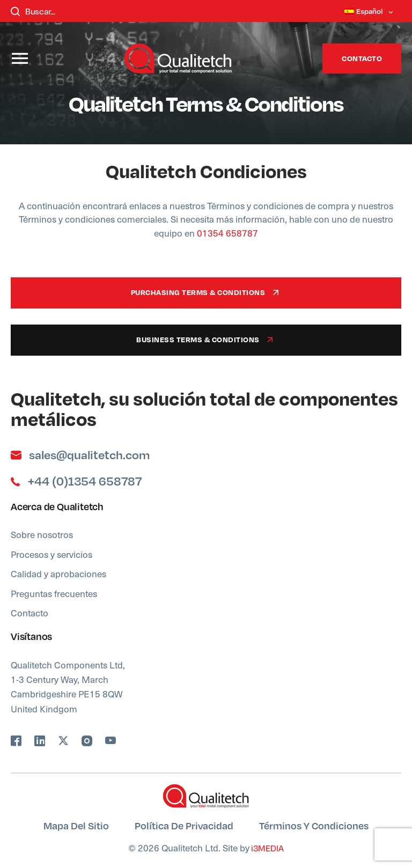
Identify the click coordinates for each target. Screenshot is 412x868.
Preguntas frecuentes (54, 593)
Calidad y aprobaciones (58, 573)
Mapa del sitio (76, 825)
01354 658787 (226, 233)
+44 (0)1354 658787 (76, 481)
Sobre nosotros (42, 534)
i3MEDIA (267, 848)
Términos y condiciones (314, 825)
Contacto (362, 58)
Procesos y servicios (51, 554)
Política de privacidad (184, 825)
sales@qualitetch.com (80, 455)
